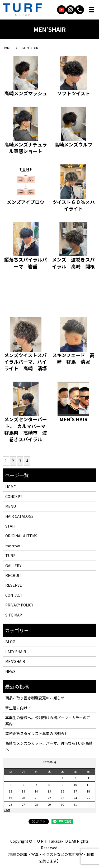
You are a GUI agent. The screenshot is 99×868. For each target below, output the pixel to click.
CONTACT (14, 595)
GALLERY (13, 566)
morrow (13, 546)
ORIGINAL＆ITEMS (21, 536)
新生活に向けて (18, 708)
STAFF (11, 526)
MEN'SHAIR (15, 661)
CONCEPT (14, 496)
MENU (11, 506)
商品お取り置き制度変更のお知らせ (35, 698)
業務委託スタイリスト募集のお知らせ (37, 733)
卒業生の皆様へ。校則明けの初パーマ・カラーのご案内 (48, 720)
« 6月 (7, 810)
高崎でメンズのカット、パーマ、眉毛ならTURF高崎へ (49, 746)
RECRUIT (13, 575)
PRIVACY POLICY (19, 605)
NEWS (10, 671)
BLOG (10, 642)
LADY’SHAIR (16, 652)
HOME (7, 48)
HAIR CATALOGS (19, 516)
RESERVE (14, 585)
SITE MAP (14, 615)
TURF (10, 556)
